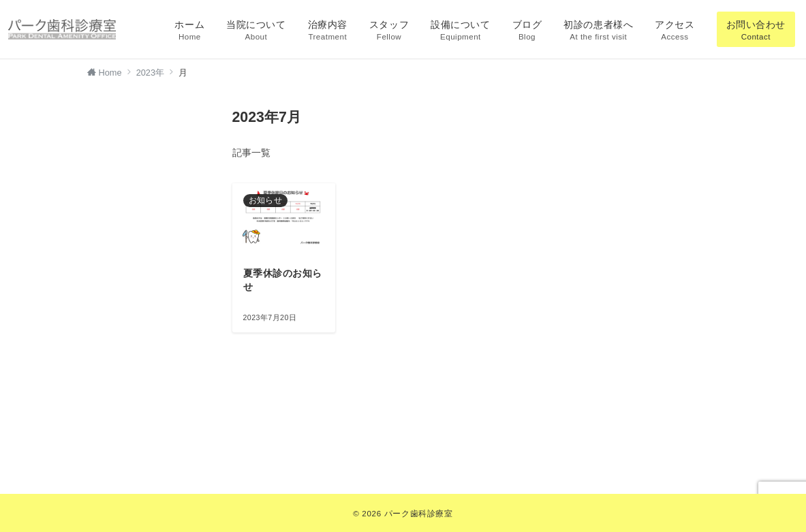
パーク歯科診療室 (419, 513)
